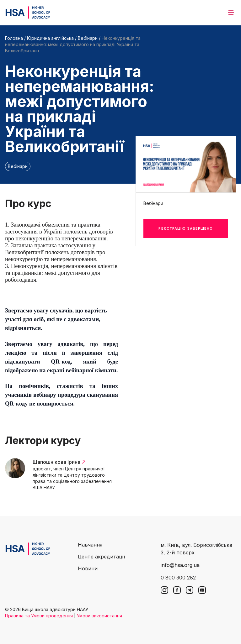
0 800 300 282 (178, 578)
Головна (14, 38)
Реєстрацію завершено (186, 228)
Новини (88, 568)
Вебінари (88, 38)
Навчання (90, 545)
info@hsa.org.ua (180, 565)
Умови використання (99, 616)
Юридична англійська (50, 38)
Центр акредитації (102, 557)
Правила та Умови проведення (39, 616)
